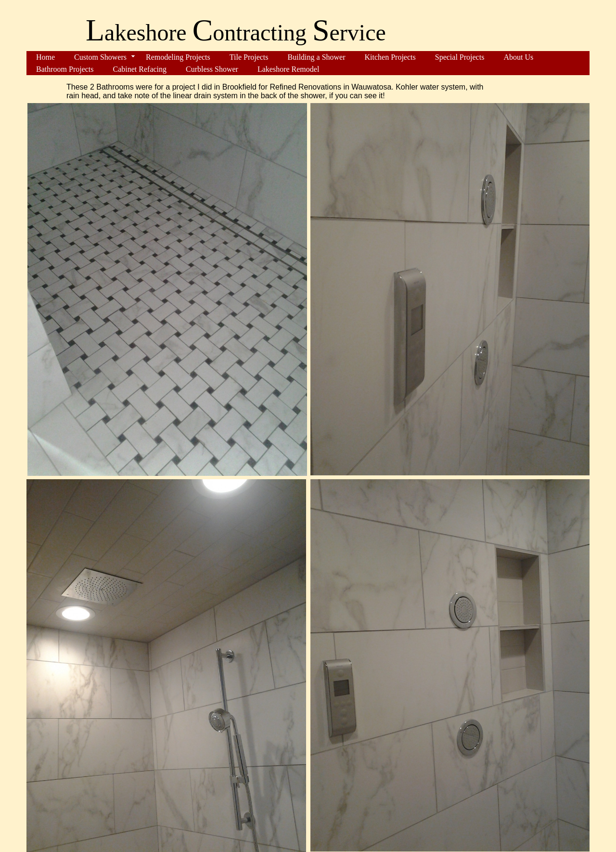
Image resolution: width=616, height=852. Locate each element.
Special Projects (460, 57)
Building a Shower (317, 57)
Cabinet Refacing (140, 69)
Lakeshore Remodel (288, 69)
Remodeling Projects (178, 57)
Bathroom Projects (65, 69)
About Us (518, 57)
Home (45, 57)
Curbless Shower (212, 69)
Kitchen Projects (390, 57)
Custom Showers (100, 57)
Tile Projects (249, 57)
